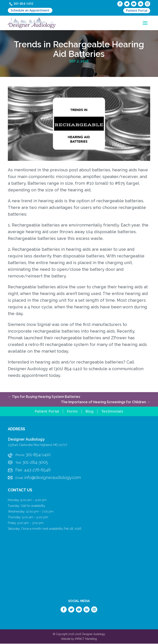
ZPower (119, 338)
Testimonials (112, 412)
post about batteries (90, 170)
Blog (90, 412)
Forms (72, 412)
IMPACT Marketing (86, 639)
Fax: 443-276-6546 (33, 470)
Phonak (15, 338)
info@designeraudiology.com (53, 478)
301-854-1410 (24, 4)
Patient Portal (137, 11)
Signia (43, 325)
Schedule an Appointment (30, 11)
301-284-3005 (35, 463)
